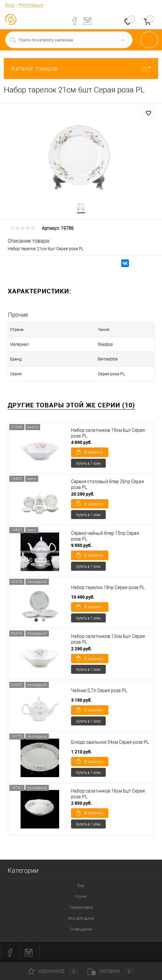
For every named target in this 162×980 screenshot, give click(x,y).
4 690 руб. (81, 442)
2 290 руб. (81, 649)
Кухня (81, 896)
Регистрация (31, 5)
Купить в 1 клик (88, 463)
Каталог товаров (81, 69)
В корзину (90, 452)
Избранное (53, 971)
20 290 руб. (83, 494)
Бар (81, 885)
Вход (10, 5)
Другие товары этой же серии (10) (71, 405)
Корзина (111, 971)
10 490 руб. (83, 597)
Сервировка (81, 907)
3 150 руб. (81, 700)
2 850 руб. (81, 803)
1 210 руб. (81, 752)
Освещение (81, 929)
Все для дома (81, 918)
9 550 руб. (81, 545)
